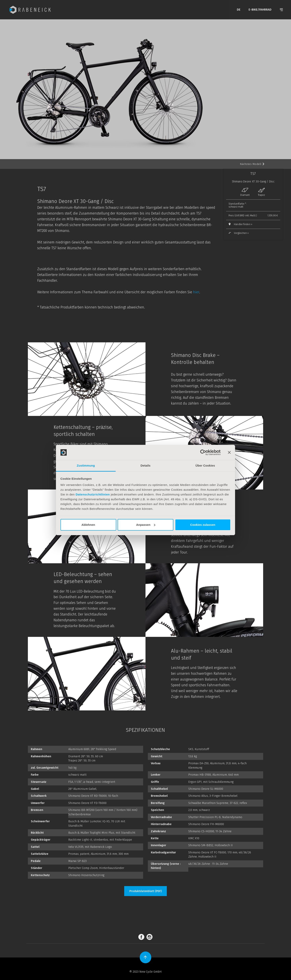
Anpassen (146, 525)
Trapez (261, 192)
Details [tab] (145, 465)
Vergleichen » (239, 233)
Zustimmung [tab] (86, 465)
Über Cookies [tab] (205, 465)
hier (196, 292)
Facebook (142, 937)
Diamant (245, 192)
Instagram (150, 937)
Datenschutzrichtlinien (93, 494)
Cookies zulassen (203, 525)
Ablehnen (88, 525)
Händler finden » (243, 224)
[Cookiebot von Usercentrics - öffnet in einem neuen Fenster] (203, 452)
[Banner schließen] (229, 452)
